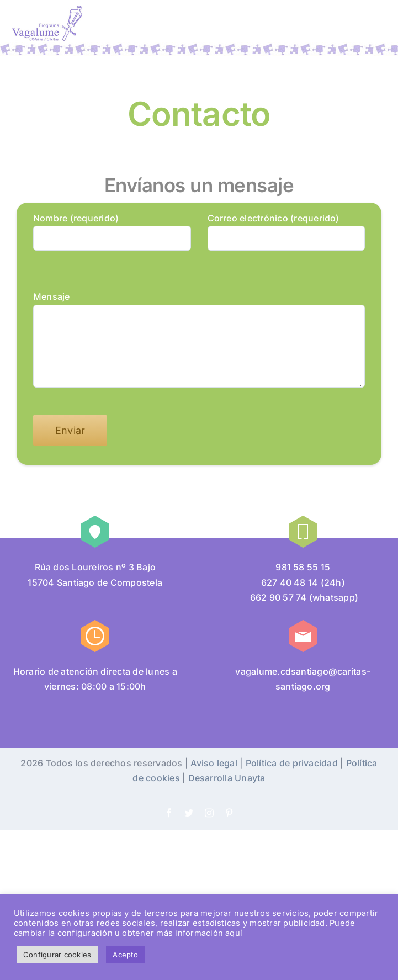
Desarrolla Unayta (227, 778)
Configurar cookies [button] (57, 955)
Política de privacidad (292, 763)
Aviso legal (214, 763)
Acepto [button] (125, 955)
